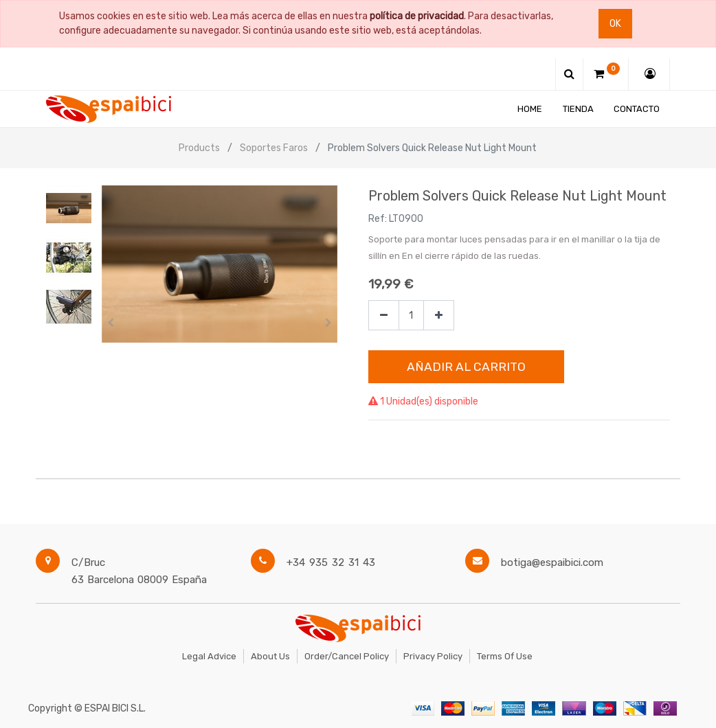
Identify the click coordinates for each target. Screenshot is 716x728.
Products (199, 148)
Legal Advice (209, 656)
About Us (270, 656)
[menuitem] (530, 109)
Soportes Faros (274, 148)
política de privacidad (417, 16)
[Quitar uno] (384, 316)
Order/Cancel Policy (347, 656)
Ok (615, 24)
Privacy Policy (433, 656)
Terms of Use (505, 656)
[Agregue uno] (439, 316)
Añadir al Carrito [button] (466, 367)
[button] (111, 323)
